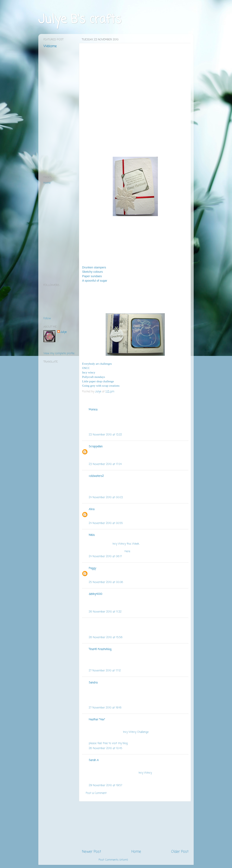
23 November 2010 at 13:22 (105, 435)
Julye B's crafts (80, 20)
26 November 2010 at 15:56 (106, 637)
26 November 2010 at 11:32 (105, 612)
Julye (63, 332)
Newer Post (92, 852)
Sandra (93, 683)
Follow (47, 318)
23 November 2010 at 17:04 (105, 464)
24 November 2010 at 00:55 (106, 523)
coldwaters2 (96, 476)
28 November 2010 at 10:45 (105, 748)
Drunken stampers (94, 267)
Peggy (92, 568)
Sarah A (94, 760)
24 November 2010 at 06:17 (105, 556)
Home (136, 852)
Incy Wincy (145, 773)
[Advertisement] (135, 825)
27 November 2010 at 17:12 (105, 671)
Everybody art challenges (97, 364)
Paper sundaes (92, 276)
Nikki (92, 535)
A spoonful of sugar (95, 281)
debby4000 (96, 594)
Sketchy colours (92, 272)
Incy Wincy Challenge (136, 732)
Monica (93, 410)
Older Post (180, 852)
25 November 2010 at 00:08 (106, 582)
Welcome (50, 46)
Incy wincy (89, 372)
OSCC (86, 368)
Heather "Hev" (97, 720)
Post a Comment (96, 793)
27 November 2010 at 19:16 (105, 708)
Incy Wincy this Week (126, 544)
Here (127, 551)
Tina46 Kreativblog (100, 649)
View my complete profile (59, 353)
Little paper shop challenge (98, 381)
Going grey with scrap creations (101, 386)
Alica (92, 509)
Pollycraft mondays (94, 377)
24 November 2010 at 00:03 (106, 497)
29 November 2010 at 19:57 (105, 785)
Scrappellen (96, 447)
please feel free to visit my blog (108, 743)
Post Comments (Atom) (113, 860)
